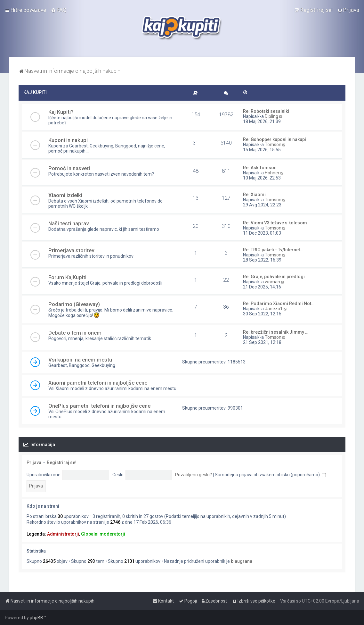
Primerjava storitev (71, 250)
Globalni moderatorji (103, 534)
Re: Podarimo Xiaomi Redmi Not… (279, 304)
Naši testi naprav (69, 223)
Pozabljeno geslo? (194, 475)
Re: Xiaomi (254, 195)
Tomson (273, 145)
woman (272, 282)
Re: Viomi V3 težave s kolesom (275, 223)
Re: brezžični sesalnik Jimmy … (276, 332)
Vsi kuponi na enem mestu (80, 360)
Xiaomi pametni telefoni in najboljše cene (98, 383)
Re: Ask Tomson (260, 168)
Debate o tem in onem (75, 333)
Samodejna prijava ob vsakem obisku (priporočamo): (270, 475)
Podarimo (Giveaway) (74, 304)
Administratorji (63, 534)
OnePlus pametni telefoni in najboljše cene (99, 406)
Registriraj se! (62, 463)
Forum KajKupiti (67, 277)
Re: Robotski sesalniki (266, 111)
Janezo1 (274, 309)
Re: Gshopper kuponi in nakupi (275, 139)
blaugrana (242, 561)
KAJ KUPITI (35, 92)
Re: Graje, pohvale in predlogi (274, 277)
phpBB (36, 618)
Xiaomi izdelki (65, 195)
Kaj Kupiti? (61, 112)
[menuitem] (59, 10)
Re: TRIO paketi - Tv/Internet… (273, 250)
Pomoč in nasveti (69, 168)
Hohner (272, 173)
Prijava (34, 463)
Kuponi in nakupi (68, 140)
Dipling (271, 116)
